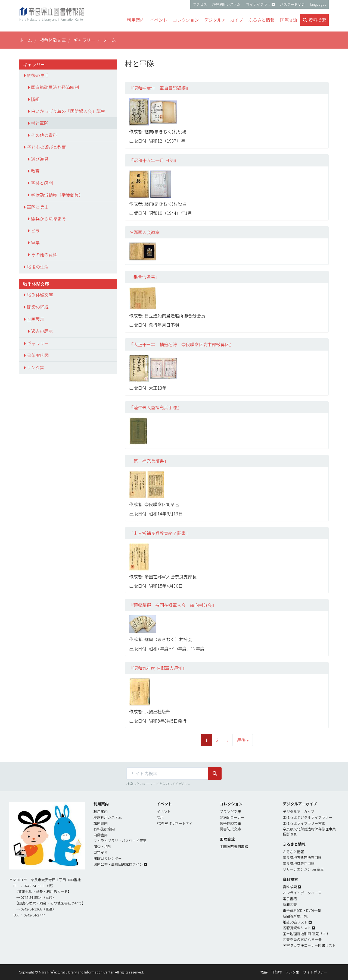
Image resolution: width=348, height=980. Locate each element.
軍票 (35, 242)
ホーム (26, 40)
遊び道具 (40, 159)
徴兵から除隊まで (48, 219)
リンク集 (36, 367)
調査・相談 (102, 847)
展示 (160, 817)
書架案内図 (38, 355)
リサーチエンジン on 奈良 (303, 869)
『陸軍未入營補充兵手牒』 (155, 407)
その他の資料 (44, 135)
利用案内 (101, 812)
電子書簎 (290, 899)
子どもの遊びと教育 (46, 147)
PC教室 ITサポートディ (175, 823)
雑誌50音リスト (295, 922)
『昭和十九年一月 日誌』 (154, 160)
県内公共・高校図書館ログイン (118, 864)
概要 (264, 972)
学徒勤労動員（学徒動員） (57, 195)
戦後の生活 (38, 267)
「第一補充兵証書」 (149, 461)
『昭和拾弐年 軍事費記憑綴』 (160, 88)
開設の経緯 (38, 307)
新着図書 (290, 904)
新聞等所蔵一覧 (295, 916)
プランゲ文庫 (230, 812)
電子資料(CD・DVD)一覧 (302, 910)
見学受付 (101, 852)
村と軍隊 (40, 123)
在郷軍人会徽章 (144, 232)
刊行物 (276, 972)
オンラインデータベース (302, 893)
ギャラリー (84, 40)
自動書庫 (101, 835)
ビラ (35, 231)
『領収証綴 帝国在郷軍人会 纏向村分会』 (173, 605)
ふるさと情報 (293, 852)
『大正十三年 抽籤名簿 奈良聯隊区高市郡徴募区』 (181, 344)
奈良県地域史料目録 (299, 863)
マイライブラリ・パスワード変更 (120, 841)
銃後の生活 (38, 75)
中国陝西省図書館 (234, 847)
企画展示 (36, 319)
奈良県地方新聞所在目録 (302, 857)
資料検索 (290, 887)
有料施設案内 (104, 829)
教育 (35, 171)
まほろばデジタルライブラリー (307, 817)
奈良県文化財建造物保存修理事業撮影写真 (309, 831)
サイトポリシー (315, 972)
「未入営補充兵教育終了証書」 (160, 533)
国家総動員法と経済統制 (55, 87)
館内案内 (101, 823)
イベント (164, 812)
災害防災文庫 (230, 829)
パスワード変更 (292, 4)
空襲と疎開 (42, 183)
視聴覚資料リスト (297, 928)
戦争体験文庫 (53, 40)
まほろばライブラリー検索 (304, 823)
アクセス (200, 4)
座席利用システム (226, 4)
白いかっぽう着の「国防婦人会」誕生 (68, 111)
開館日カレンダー (108, 858)
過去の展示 (42, 331)
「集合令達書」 (144, 277)
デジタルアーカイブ (299, 812)
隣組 (35, 99)
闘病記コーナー (232, 817)
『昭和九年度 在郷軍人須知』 (158, 668)
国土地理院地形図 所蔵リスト (306, 934)
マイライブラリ (258, 4)
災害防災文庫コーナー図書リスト (309, 945)
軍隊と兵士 (38, 207)
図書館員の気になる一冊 (302, 939)
